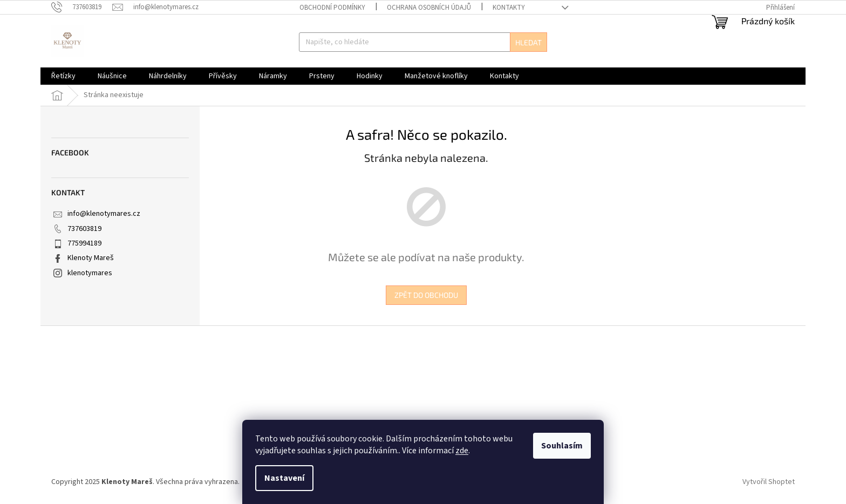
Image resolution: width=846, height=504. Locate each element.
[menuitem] (63, 76)
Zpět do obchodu (426, 295)
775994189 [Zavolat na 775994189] (84, 243)
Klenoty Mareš (91, 258)
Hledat (528, 42)
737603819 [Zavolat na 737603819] (84, 229)
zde (462, 451)
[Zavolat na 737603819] (82, 7)
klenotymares (90, 273)
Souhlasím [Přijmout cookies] (562, 446)
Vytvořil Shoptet (769, 482)
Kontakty (509, 8)
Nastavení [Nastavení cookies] (284, 478)
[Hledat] (423, 42)
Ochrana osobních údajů (429, 8)
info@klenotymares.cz (104, 214)
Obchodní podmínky (332, 8)
